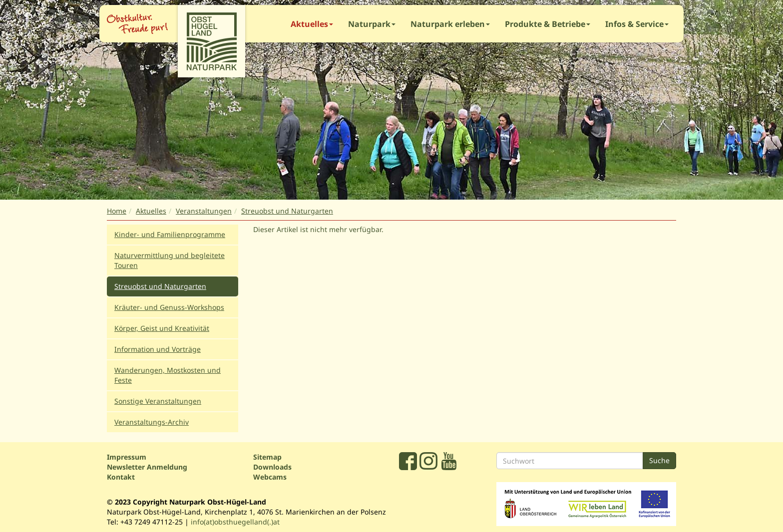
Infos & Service (637, 24)
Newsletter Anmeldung (147, 467)
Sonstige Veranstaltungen (158, 401)
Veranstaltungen (204, 211)
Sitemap (267, 457)
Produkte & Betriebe (548, 24)
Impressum (127, 457)
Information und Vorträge (158, 349)
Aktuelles (312, 24)
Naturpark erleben (450, 24)
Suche (659, 460)
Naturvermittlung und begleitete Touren (170, 260)
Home (117, 211)
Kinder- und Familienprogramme (170, 234)
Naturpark (372, 24)
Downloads (272, 467)
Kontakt (121, 477)
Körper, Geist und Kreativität (162, 328)
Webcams (270, 477)
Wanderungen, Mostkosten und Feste (168, 375)
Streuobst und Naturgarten (287, 211)
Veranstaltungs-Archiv (152, 422)
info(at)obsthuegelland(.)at (235, 522)
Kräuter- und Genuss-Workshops (169, 307)
